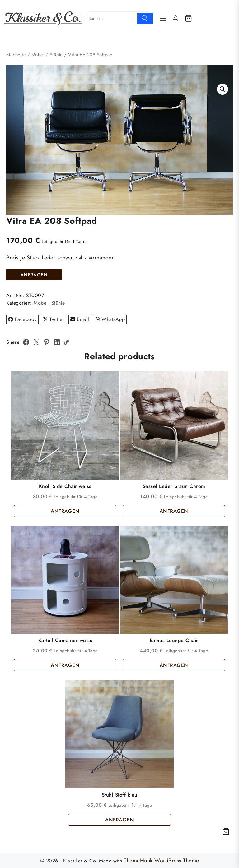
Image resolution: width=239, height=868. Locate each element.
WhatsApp (110, 319)
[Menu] (163, 18)
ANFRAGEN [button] (65, 511)
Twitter (54, 319)
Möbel (38, 55)
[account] (175, 18)
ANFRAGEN (34, 275)
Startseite (16, 55)
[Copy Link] (67, 342)
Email (80, 319)
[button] (223, 89)
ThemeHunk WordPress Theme (162, 861)
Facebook (22, 319)
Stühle (56, 55)
